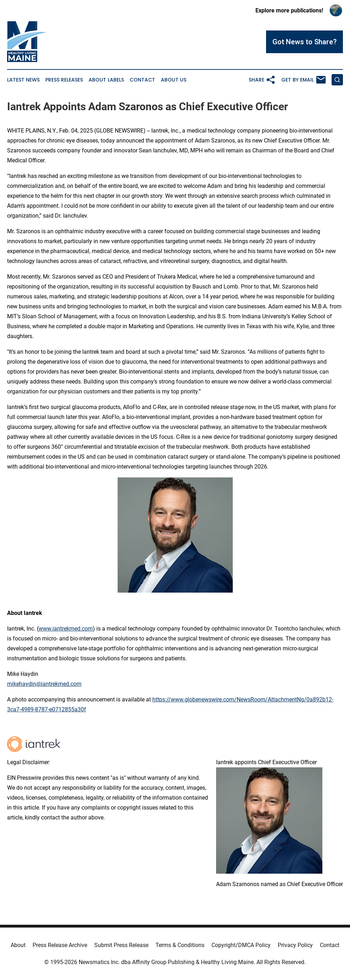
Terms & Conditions (180, 945)
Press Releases (64, 80)
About (18, 945)
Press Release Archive (60, 945)
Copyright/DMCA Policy (241, 945)
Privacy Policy (295, 945)
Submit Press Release (121, 945)
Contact (142, 80)
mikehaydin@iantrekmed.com (44, 684)
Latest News (23, 80)
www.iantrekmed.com (66, 629)
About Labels (106, 80)
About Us (174, 80)
